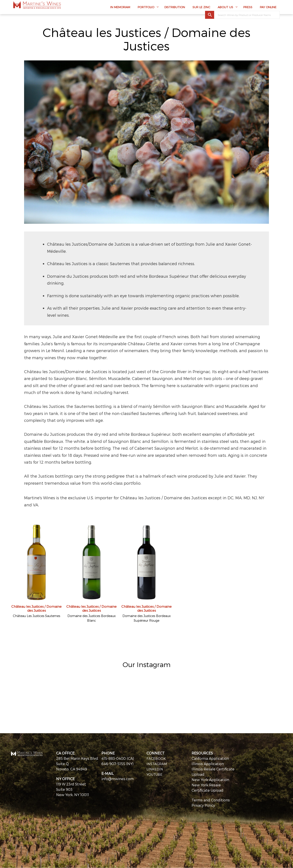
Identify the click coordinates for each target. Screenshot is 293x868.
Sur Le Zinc (201, 8)
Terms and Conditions (211, 800)
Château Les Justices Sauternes (36, 616)
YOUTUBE (155, 774)
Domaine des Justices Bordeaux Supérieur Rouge (146, 618)
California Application (210, 758)
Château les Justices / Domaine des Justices (36, 608)
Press (248, 8)
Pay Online (268, 8)
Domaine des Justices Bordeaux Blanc (91, 618)
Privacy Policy (203, 805)
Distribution (175, 8)
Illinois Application (208, 764)
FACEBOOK (156, 758)
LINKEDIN (155, 769)
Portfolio (146, 8)
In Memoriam (120, 8)
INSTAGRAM (157, 764)
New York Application (210, 780)
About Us (225, 8)
